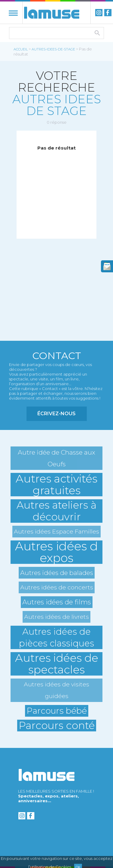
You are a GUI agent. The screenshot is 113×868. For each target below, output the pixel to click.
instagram (99, 13)
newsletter (107, 266)
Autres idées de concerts (57, 587)
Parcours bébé (57, 711)
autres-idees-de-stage (53, 49)
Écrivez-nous (56, 414)
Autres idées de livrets (56, 617)
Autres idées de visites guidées (56, 690)
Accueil (21, 49)
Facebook (108, 13)
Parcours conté (57, 726)
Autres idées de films (57, 602)
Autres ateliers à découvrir (56, 511)
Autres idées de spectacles (57, 664)
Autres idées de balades (57, 573)
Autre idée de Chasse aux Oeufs (56, 458)
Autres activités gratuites (56, 485)
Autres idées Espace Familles (56, 531)
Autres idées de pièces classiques (56, 637)
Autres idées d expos (56, 552)
